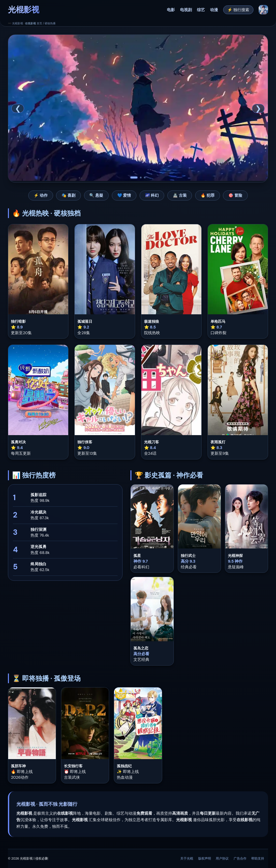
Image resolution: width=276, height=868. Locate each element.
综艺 (201, 10)
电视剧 (186, 10)
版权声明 (205, 858)
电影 (171, 10)
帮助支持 (258, 858)
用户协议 (222, 858)
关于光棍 (187, 858)
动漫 (214, 10)
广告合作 (240, 858)
